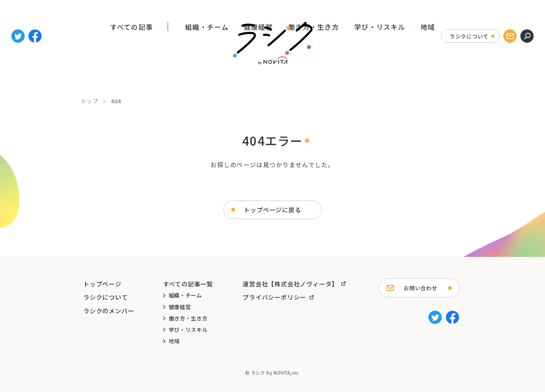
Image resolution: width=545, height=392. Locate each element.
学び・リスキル (380, 73)
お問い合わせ (420, 288)
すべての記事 (132, 73)
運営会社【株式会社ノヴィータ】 (290, 284)
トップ (90, 101)
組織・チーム (207, 73)
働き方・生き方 (314, 73)
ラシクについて (469, 26)
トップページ (102, 284)
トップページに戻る (272, 210)
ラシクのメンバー (109, 311)
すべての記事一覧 (188, 284)
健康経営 (258, 73)
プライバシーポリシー (274, 297)
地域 (428, 73)
